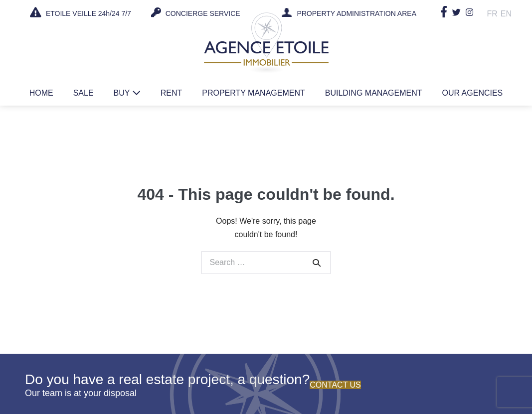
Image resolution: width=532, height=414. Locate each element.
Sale (84, 93)
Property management (254, 93)
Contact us (335, 385)
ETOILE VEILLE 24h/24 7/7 (81, 12)
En (506, 14)
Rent (172, 93)
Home (41, 93)
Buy (127, 93)
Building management (374, 93)
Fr (492, 14)
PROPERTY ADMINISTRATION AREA (356, 14)
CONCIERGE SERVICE (196, 12)
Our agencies (472, 93)
